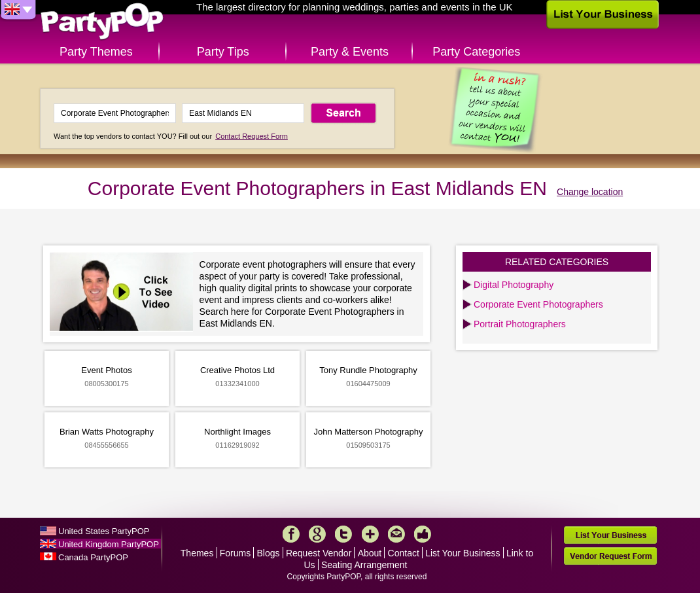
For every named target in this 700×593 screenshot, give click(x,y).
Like (423, 534)
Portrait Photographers (520, 324)
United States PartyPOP (104, 531)
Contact (404, 553)
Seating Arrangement (364, 565)
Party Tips (223, 52)
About (370, 553)
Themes (197, 553)
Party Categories (476, 52)
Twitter (343, 534)
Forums (235, 553)
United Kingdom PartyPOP (109, 544)
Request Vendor (319, 553)
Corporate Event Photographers (538, 304)
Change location (590, 192)
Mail (396, 534)
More (370, 534)
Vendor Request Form (610, 556)
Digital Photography (514, 285)
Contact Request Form (252, 136)
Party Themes (96, 52)
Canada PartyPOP (93, 557)
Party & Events (350, 52)
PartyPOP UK (102, 22)
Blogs (269, 553)
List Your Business (463, 553)
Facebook (291, 534)
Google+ (317, 534)
